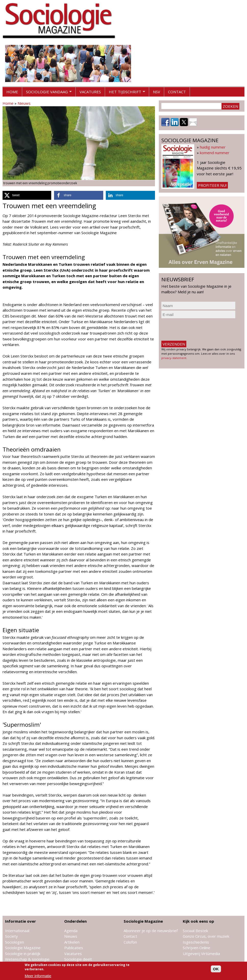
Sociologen (15, 942)
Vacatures (90, 92)
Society (11, 936)
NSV (157, 92)
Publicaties (74, 948)
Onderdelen (75, 921)
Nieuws (24, 103)
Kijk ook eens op (198, 921)
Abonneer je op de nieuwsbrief (151, 931)
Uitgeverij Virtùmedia (201, 953)
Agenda (71, 931)
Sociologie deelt (78, 959)
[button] (27, 195)
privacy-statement (174, 358)
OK (216, 969)
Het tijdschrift (125, 93)
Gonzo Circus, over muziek (206, 936)
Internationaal (17, 931)
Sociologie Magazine (23, 948)
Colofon (130, 942)
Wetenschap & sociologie (27, 959)
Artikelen (72, 942)
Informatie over (21, 921)
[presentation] (200, 329)
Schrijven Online (197, 948)
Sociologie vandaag (47, 93)
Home (12, 92)
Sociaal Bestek (195, 931)
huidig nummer (213, 147)
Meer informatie (38, 976)
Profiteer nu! (212, 185)
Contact (177, 92)
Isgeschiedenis (196, 942)
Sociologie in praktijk (23, 953)
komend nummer (215, 153)
